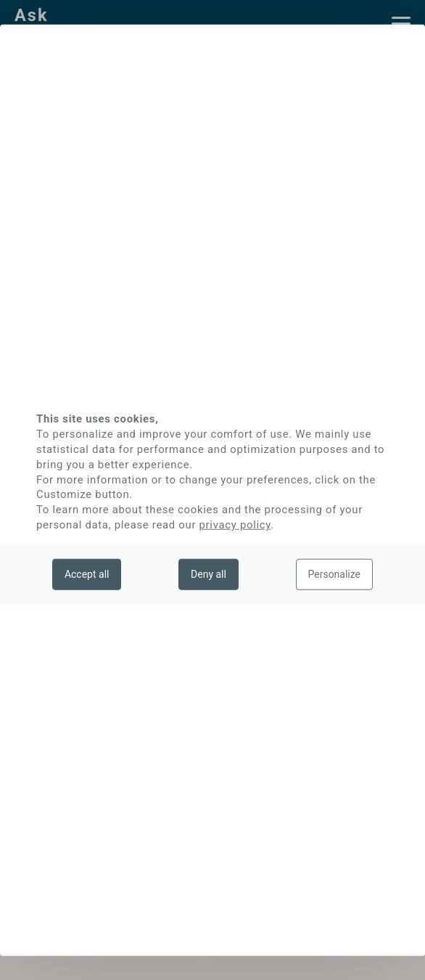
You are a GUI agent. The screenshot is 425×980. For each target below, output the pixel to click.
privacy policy (235, 525)
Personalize (335, 573)
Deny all (209, 573)
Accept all (87, 573)
